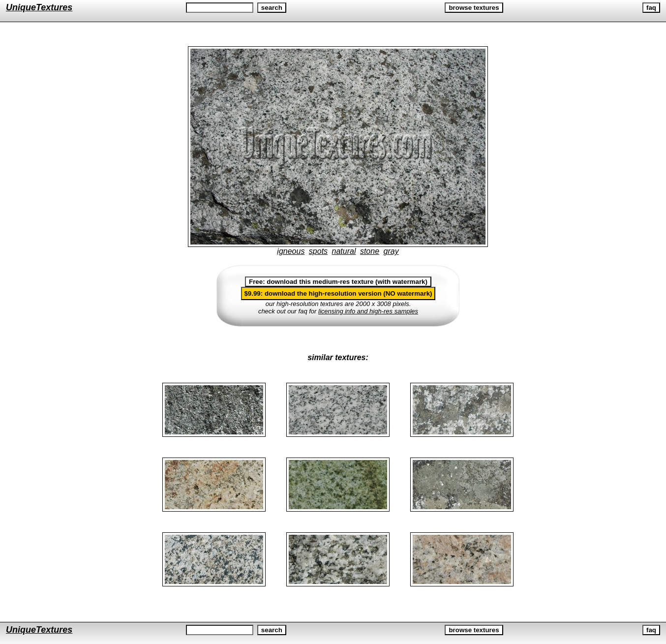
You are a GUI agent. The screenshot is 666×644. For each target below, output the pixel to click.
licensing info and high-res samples (368, 311)
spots (318, 251)
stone (370, 251)
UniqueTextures (39, 7)
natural (344, 251)
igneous (291, 251)
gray (391, 251)
